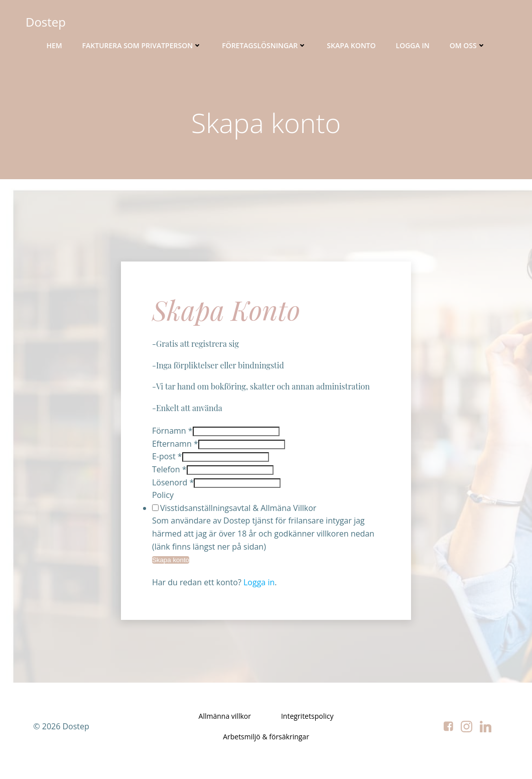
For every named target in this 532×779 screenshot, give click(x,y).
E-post (169, 462)
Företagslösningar (264, 45)
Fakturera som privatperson (142, 45)
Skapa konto (351, 45)
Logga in (413, 45)
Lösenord (174, 487)
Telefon (171, 474)
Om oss (468, 45)
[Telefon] (232, 475)
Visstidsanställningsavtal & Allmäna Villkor (240, 513)
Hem (54, 45)
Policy (164, 500)
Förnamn (174, 436)
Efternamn (177, 449)
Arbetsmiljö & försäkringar (266, 746)
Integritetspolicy (307, 725)
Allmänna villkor (225, 725)
